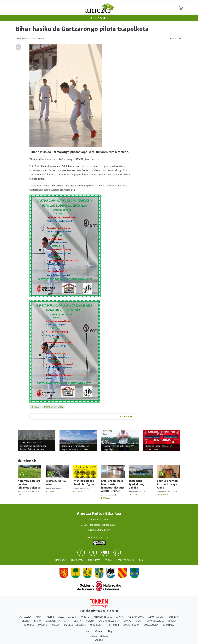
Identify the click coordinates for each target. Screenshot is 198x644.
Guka (139, 621)
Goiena (90, 621)
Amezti (72, 617)
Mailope (43, 625)
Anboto (85, 617)
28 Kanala (168, 625)
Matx (88, 631)
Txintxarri (113, 625)
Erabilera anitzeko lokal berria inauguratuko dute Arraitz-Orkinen (113, 486)
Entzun (173, 39)
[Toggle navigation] (17, 8)
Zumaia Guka (151, 625)
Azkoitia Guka (156, 617)
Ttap (110, 631)
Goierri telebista (109, 621)
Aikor (39, 617)
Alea (61, 617)
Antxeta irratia (103, 617)
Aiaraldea (25, 617)
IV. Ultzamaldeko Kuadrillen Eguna (84, 482)
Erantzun (126, 416)
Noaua (56, 625)
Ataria (120, 617)
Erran (38, 621)
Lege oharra (77, 560)
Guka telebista (155, 621)
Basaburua (50, 407)
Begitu (26, 621)
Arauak (108, 560)
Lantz (21, 495)
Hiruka (172, 621)
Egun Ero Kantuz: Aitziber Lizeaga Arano (168, 484)
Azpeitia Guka (136, 617)
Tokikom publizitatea (99, 636)
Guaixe (127, 621)
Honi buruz (61, 560)
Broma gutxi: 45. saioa (56, 482)
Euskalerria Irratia (57, 621)
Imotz (60, 407)
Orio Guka (96, 625)
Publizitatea (94, 560)
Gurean (99, 631)
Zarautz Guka (131, 625)
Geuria (78, 621)
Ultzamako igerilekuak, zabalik (137, 484)
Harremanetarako (126, 560)
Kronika (29, 625)
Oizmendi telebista (75, 625)
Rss (141, 560)
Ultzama (99, 18)
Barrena (174, 617)
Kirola (35, 407)
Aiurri (50, 617)
